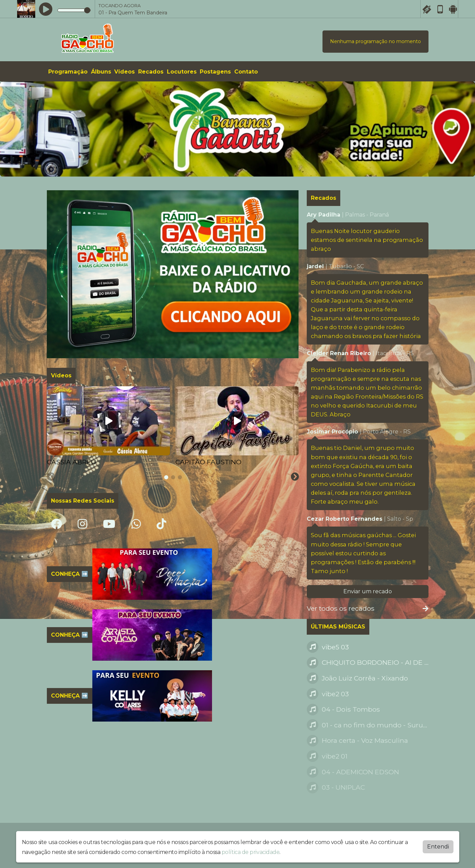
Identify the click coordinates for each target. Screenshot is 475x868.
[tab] (166, 477)
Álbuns (101, 72)
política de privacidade (251, 852)
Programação (68, 72)
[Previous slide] (51, 477)
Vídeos (124, 72)
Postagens (215, 72)
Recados (151, 72)
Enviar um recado (368, 591)
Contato (246, 72)
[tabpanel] (108, 427)
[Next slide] (295, 477)
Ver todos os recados (368, 608)
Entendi (438, 847)
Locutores (182, 72)
